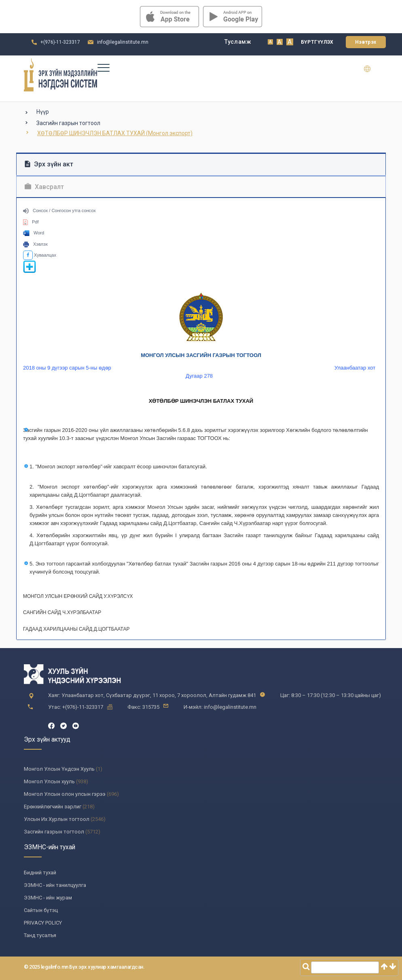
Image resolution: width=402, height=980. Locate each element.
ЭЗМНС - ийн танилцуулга (55, 885)
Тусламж (238, 42)
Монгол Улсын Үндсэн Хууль (59, 769)
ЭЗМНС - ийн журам (48, 898)
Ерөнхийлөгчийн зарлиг (53, 807)
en (372, 69)
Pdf (31, 222)
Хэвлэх (35, 244)
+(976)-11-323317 (60, 42)
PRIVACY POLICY (43, 923)
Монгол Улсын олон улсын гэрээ (65, 794)
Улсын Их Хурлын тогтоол (57, 819)
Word (34, 233)
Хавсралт (44, 187)
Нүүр (43, 112)
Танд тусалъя (40, 935)
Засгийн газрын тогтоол (68, 123)
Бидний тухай (40, 873)
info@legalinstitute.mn (123, 42)
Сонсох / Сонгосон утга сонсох (59, 210)
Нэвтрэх (366, 42)
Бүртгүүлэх (317, 42)
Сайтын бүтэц (41, 910)
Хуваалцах (40, 255)
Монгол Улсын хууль (49, 781)
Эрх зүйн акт (49, 164)
